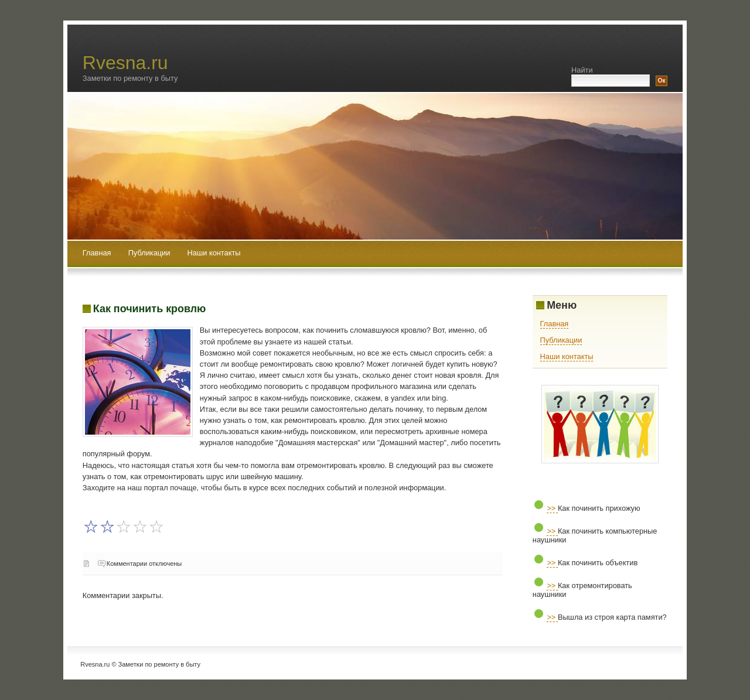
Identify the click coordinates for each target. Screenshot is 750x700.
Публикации (150, 253)
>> (552, 508)
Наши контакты (214, 253)
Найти (582, 70)
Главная (97, 253)
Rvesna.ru (125, 63)
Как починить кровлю (150, 309)
